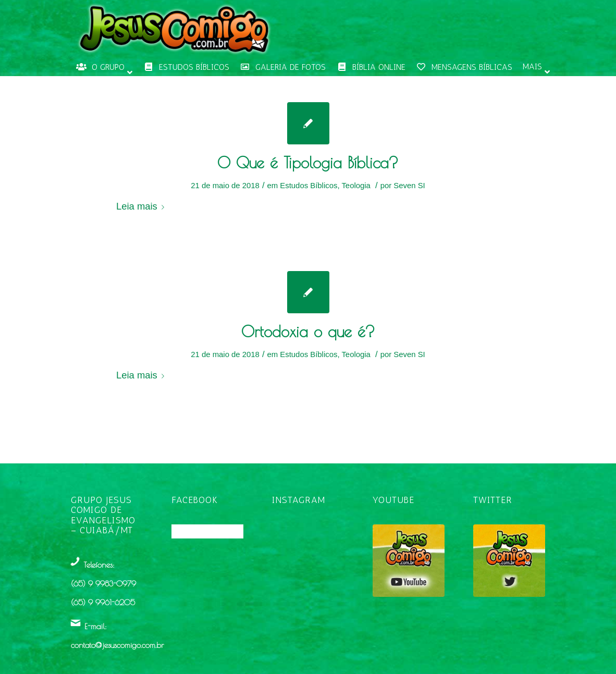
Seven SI (409, 186)
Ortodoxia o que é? (308, 331)
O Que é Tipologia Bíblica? (308, 162)
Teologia (356, 186)
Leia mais (142, 206)
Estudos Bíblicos (309, 186)
